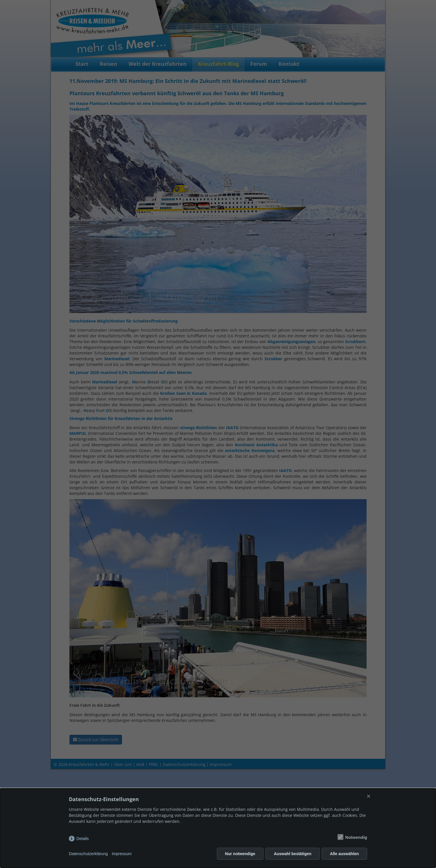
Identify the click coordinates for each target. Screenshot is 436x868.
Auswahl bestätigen (292, 854)
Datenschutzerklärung (88, 854)
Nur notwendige (240, 854)
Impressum (122, 854)
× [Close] (369, 796)
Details (83, 839)
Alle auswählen (344, 854)
